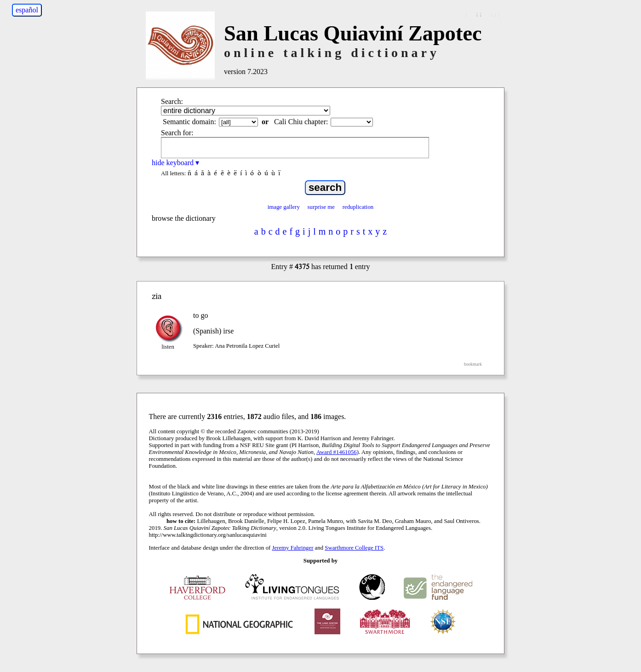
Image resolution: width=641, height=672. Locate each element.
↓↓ (479, 14)
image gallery (284, 207)
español (27, 10)
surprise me (321, 207)
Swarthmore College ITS (354, 548)
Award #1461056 (337, 452)
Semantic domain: (189, 122)
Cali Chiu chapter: (301, 122)
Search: (172, 101)
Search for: (177, 133)
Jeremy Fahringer (293, 548)
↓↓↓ (495, 14)
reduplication (358, 207)
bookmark (473, 364)
